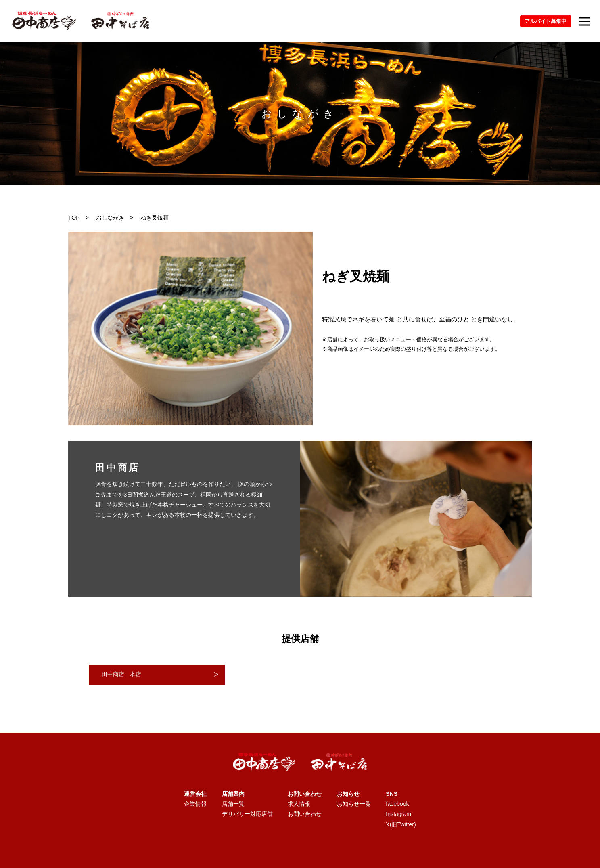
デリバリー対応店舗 (247, 814)
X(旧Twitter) (401, 824)
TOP (74, 218)
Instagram (398, 814)
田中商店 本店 (121, 674)
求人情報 (299, 804)
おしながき (110, 218)
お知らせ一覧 (354, 804)
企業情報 (195, 804)
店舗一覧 (233, 804)
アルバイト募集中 (546, 21)
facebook (397, 804)
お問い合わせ (305, 814)
